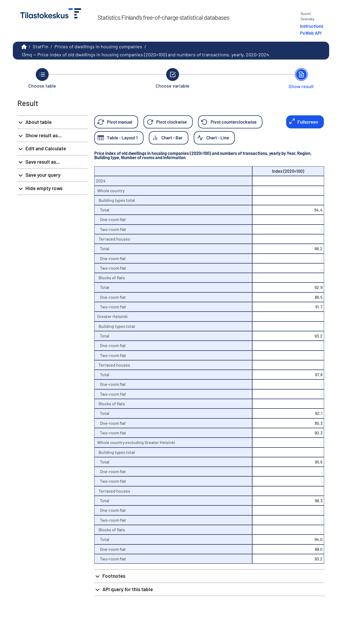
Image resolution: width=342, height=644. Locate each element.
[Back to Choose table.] (42, 78)
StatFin (40, 46)
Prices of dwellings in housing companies (98, 46)
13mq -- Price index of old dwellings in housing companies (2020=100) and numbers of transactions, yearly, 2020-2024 (145, 54)
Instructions (312, 26)
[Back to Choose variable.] (172, 78)
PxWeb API (311, 33)
